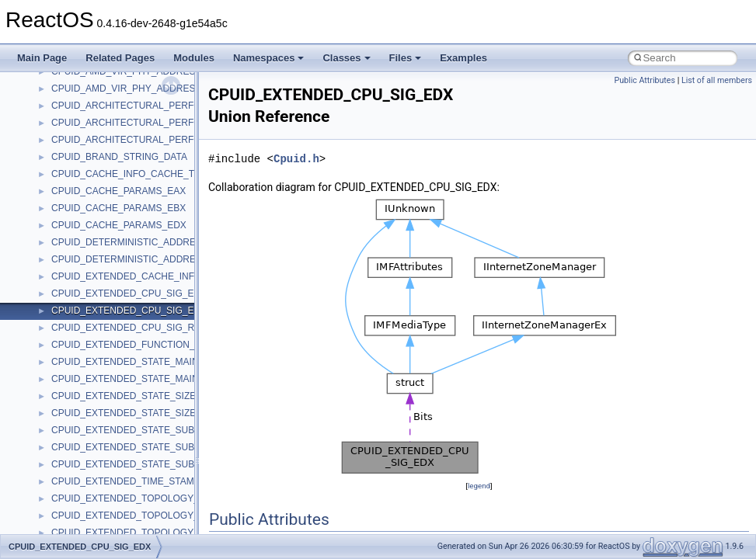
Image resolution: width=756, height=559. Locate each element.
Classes (346, 58)
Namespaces (269, 58)
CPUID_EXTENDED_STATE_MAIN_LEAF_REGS (155, 379)
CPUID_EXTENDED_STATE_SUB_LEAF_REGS (153, 464)
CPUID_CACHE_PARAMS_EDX (119, 225)
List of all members (717, 80)
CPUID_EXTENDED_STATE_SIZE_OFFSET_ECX (157, 396)
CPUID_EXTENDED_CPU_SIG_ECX (129, 293)
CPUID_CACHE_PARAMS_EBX (118, 208)
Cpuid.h (296, 159)
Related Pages (120, 58)
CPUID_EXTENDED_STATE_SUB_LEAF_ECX (149, 447)
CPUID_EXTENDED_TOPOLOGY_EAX (134, 498)
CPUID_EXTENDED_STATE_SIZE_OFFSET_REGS (160, 413)
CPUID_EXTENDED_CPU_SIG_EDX (129, 311)
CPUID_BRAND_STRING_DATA (119, 157)
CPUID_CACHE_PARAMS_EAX (118, 191)
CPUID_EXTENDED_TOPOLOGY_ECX (135, 533)
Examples (463, 58)
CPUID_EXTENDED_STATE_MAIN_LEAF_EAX (151, 362)
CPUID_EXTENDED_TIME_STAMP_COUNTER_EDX (164, 481)
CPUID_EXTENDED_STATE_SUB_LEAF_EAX (149, 430)
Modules (194, 58)
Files (406, 58)
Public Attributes (645, 80)
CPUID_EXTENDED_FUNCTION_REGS (136, 345)
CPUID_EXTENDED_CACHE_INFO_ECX (139, 276)
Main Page (42, 58)
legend (479, 486)
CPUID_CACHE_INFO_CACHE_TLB (129, 174)
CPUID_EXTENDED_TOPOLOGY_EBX (134, 516)
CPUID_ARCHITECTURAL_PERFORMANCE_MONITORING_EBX (191, 123)
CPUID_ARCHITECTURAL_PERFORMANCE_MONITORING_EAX (191, 106)
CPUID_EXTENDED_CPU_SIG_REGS (132, 328)
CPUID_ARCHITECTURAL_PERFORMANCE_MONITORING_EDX (192, 140)
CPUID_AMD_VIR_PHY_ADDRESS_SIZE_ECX (152, 89)
